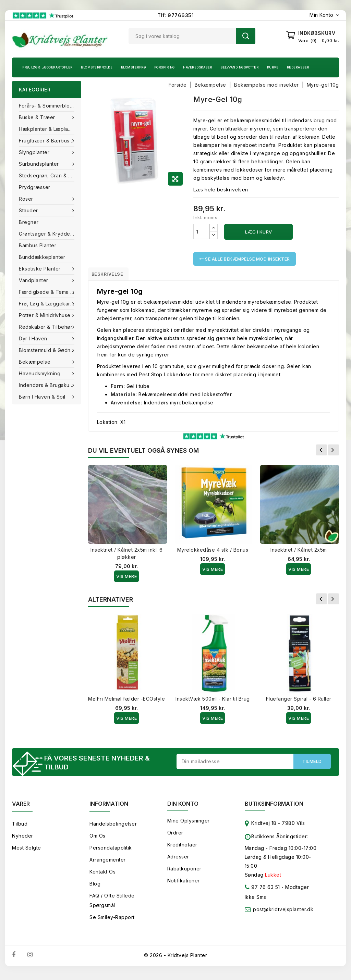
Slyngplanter (35, 152)
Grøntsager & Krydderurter (50, 234)
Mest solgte (27, 851)
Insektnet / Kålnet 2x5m (299, 552)
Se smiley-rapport (112, 921)
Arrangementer (108, 863)
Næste (334, 452)
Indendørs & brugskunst (49, 385)
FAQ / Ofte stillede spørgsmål (112, 904)
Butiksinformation (274, 807)
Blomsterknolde (97, 67)
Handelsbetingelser (113, 827)
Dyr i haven (34, 338)
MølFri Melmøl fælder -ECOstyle (126, 701)
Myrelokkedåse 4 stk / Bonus (213, 552)
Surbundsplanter (40, 164)
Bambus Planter (38, 245)
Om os (98, 839)
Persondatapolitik (111, 851)
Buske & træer (38, 117)
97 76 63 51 (262, 892)
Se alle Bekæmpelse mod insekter (245, 259)
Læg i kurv (259, 232)
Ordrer (175, 836)
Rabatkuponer (184, 872)
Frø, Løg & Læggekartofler (47, 67)
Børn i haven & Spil (43, 397)
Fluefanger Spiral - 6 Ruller (299, 701)
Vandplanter (34, 280)
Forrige (322, 452)
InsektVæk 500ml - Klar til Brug (213, 701)
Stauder (29, 210)
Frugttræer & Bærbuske (48, 141)
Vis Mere (126, 579)
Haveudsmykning (40, 373)
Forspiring (165, 67)
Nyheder (23, 839)
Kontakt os (102, 875)
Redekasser (298, 67)
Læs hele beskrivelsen (221, 190)
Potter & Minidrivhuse (45, 315)
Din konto (183, 807)
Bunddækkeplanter (42, 257)
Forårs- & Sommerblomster (50, 106)
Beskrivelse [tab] (113, 275)
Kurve (273, 67)
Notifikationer (184, 884)
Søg (246, 36)
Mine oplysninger (189, 824)
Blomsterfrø (134, 67)
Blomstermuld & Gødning (49, 350)
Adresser (178, 860)
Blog (95, 887)
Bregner (29, 222)
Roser (27, 199)
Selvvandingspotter (239, 67)
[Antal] (202, 231)
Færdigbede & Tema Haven (50, 292)
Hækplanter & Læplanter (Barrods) (50, 129)
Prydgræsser (35, 187)
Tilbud (20, 827)
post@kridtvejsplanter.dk (283, 913)
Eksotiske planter (40, 269)
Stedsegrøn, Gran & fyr (47, 175)
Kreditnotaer (182, 848)
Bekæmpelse (35, 362)
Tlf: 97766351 (176, 15)
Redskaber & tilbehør (46, 327)
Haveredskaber (198, 67)
